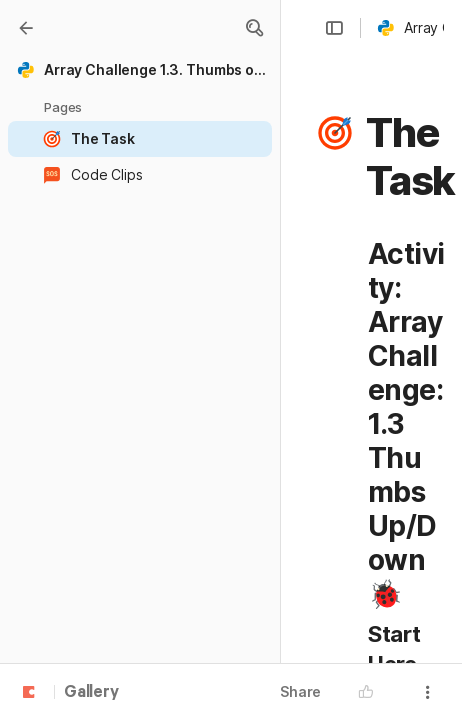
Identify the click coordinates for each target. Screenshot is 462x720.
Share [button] (300, 691)
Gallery (91, 693)
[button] (254, 28)
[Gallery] (26, 28)
